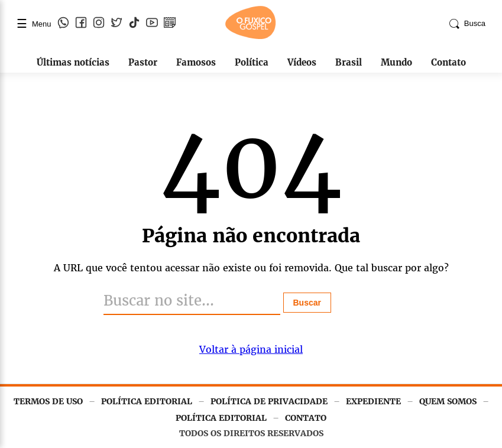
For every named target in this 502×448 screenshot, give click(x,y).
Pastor (143, 62)
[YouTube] (152, 24)
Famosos (196, 62)
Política (252, 62)
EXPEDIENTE (373, 401)
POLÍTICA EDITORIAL (147, 401)
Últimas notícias (73, 62)
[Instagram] (99, 24)
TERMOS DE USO (48, 401)
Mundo (396, 62)
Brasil (349, 62)
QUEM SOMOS (448, 401)
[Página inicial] (251, 37)
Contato (448, 62)
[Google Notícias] (170, 24)
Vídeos (302, 62)
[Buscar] (192, 301)
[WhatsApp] (63, 24)
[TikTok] (134, 24)
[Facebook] (81, 24)
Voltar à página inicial (251, 349)
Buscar (307, 303)
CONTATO (306, 418)
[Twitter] (116, 24)
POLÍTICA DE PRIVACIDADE (269, 401)
